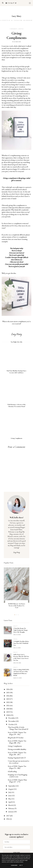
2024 (8, 696)
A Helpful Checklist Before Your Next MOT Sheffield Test (21, 643)
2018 (8, 715)
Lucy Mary (17, 16)
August (11, 789)
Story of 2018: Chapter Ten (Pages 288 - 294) (17, 742)
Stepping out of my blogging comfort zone (18, 776)
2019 (8, 712)
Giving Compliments (15, 746)
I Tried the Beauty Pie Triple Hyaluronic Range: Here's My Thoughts (21, 630)
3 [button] (18, 615)
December (12, 718)
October (11, 724)
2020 (8, 709)
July (10, 792)
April (10, 802)
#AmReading (12, 771)
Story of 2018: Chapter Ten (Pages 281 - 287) (17, 754)
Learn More (14, 865)
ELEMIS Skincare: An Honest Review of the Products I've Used (17, 606)
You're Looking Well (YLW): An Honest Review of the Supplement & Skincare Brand (21, 672)
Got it (21, 865)
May (10, 799)
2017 (8, 816)
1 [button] (15, 615)
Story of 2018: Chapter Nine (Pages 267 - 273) (17, 781)
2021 (8, 706)
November (12, 721)
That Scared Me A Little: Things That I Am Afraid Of (18, 728)
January (11, 812)
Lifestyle (21, 29)
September (12, 786)
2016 (8, 819)
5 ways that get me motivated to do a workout (19, 762)
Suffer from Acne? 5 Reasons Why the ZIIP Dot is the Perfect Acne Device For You (21, 657)
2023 (8, 699)
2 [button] (17, 615)
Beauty (16, 626)
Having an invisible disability (17, 749)
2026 (8, 689)
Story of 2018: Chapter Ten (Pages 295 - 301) (17, 733)
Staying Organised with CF (17, 758)
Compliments (13, 29)
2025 (8, 693)
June (10, 796)
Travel (15, 639)
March (11, 805)
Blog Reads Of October (16, 738)
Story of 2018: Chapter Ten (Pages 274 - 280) (17, 767)
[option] (17, 589)
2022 (8, 702)
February (11, 808)
